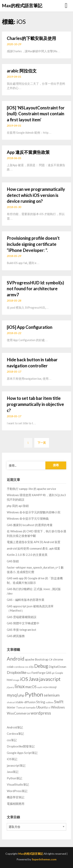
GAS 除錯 (13, 561)
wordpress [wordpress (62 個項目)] (41, 713)
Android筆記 (15, 727)
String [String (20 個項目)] (41, 702)
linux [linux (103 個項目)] (20, 686)
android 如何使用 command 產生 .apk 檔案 (33, 548)
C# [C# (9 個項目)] (51, 660)
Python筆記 (15, 778)
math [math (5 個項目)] (40, 687)
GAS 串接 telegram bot (22, 630)
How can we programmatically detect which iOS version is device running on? (36, 195)
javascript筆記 (16, 765)
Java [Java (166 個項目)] (34, 679)
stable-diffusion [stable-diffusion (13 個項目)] (26, 702)
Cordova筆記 (15, 734)
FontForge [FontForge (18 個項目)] (38, 673)
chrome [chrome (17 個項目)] (58, 659)
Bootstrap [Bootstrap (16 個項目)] (42, 659)
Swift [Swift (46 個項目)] (59, 702)
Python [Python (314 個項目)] (34, 694)
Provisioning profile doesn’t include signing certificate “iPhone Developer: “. (33, 244)
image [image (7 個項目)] (16, 680)
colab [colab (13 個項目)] (10, 667)
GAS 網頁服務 (16, 636)
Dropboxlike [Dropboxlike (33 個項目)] (17, 672)
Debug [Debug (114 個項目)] (41, 666)
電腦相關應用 (16, 804)
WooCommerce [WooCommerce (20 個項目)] (18, 713)
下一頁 (42, 443)
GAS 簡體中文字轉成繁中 (23, 623)
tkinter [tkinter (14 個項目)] (11, 707)
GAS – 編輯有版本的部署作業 (26, 600)
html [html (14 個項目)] (10, 680)
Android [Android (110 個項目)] (16, 659)
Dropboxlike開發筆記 (21, 746)
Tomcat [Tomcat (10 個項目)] (21, 708)
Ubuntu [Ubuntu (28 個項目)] (42, 707)
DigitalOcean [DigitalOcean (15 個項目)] (57, 667)
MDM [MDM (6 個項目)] (46, 687)
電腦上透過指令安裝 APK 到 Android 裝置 (34, 542)
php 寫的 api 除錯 (18, 506)
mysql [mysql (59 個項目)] (12, 695)
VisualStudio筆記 (18, 784)
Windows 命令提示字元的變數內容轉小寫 (34, 512)
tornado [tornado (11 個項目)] (31, 707)
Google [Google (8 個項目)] (59, 673)
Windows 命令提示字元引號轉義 (28, 518)
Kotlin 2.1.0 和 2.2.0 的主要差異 (27, 555)
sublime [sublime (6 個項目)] (50, 702)
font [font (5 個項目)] (29, 673)
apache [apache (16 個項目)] (30, 659)
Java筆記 (13, 772)
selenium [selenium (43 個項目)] (52, 695)
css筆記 (12, 740)
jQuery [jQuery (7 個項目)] (10, 687)
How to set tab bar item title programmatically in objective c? (35, 404)
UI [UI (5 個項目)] (49, 708)
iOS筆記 (12, 759)
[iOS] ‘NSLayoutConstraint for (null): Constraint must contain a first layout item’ (36, 114)
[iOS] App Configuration (30, 327)
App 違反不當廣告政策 (28, 152)
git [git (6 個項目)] (53, 673)
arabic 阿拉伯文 (22, 71)
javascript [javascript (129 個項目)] (50, 679)
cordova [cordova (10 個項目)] (19, 667)
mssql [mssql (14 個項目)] (53, 687)
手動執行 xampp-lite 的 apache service (31, 489)
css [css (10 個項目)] (26, 667)
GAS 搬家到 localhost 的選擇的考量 (30, 525)
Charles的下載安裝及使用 (31, 38)
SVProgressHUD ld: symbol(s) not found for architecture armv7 (35, 289)
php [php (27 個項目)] (21, 695)
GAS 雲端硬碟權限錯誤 (22, 617)
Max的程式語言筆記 (22, 5)
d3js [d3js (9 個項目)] (31, 667)
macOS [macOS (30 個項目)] (31, 687)
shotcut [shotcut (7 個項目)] (11, 702)
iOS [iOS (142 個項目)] (24, 679)
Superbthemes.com (44, 859)
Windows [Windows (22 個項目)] (58, 707)
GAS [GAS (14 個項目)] (49, 673)
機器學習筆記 (16, 797)
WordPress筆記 (17, 791)
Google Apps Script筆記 (22, 753)
